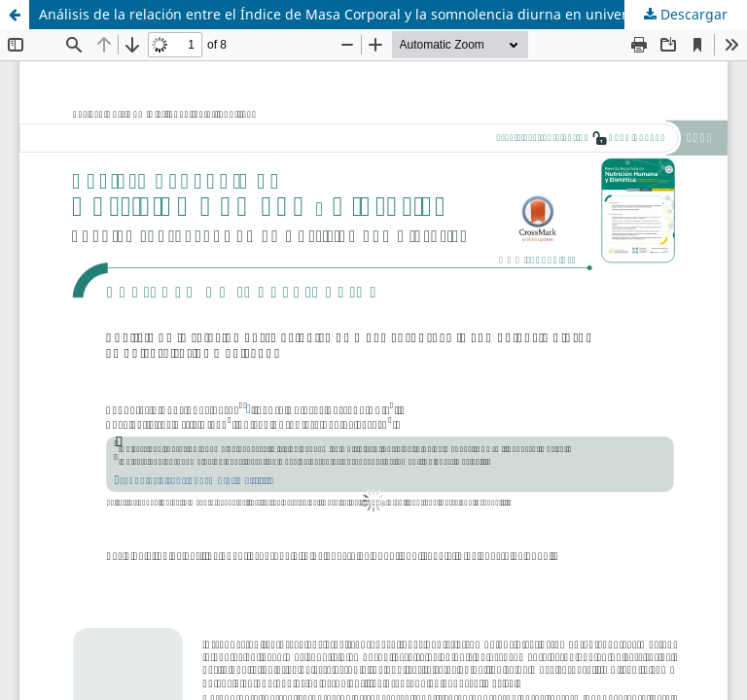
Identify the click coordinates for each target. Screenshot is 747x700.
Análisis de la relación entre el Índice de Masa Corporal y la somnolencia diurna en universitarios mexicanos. (393, 14)
